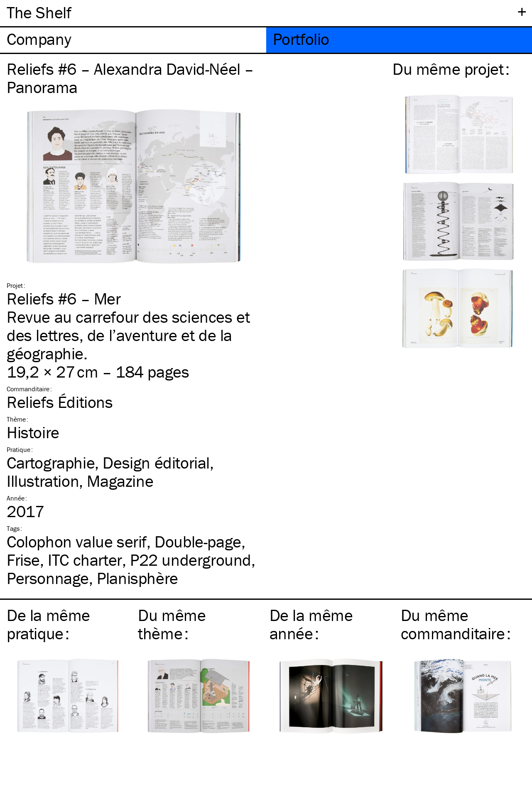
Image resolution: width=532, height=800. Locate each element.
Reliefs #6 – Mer (64, 298)
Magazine (120, 481)
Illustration (43, 481)
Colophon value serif (77, 541)
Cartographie (51, 463)
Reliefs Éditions (60, 402)
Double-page (198, 541)
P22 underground (191, 560)
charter (85, 560)
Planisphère (137, 578)
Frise (23, 560)
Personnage (48, 578)
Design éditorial (156, 463)
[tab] (133, 40)
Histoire (33, 432)
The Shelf (39, 12)
